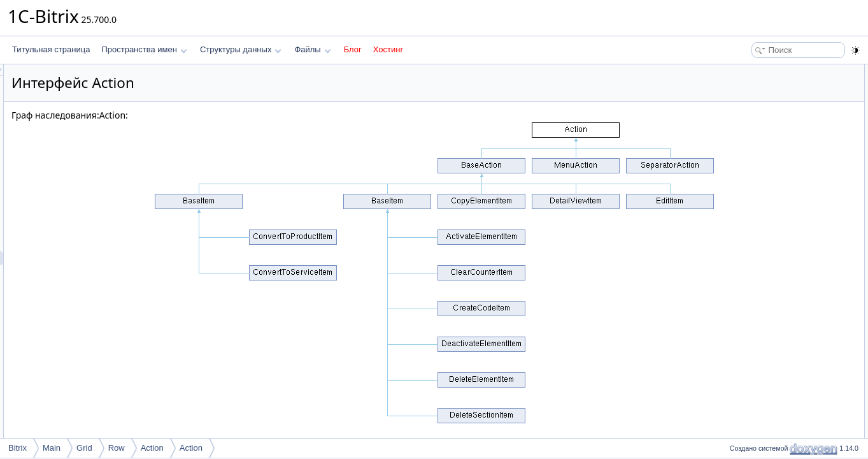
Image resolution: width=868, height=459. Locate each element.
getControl (754, 99)
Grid (84, 448)
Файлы (312, 49)
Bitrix (18, 448)
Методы (740, 156)
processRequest (764, 85)
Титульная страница (51, 49)
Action (152, 448)
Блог (353, 49)
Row (117, 448)
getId (745, 127)
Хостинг (388, 49)
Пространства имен (144, 49)
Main (52, 448)
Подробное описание (764, 142)
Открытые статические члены (779, 113)
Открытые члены (756, 71)
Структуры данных (241, 49)
